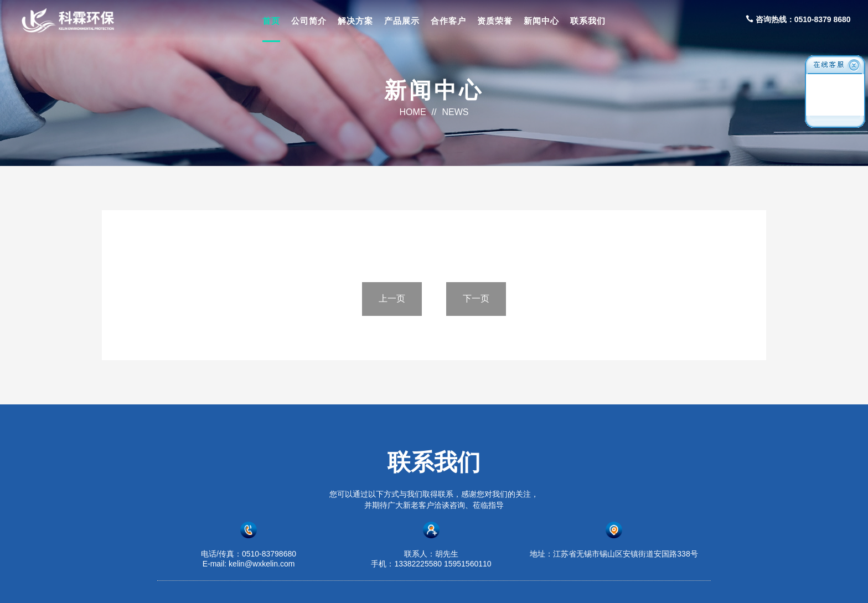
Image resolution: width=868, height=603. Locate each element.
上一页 (392, 298)
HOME (413, 112)
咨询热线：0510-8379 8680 (798, 19)
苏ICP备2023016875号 (549, 585)
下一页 (476, 298)
